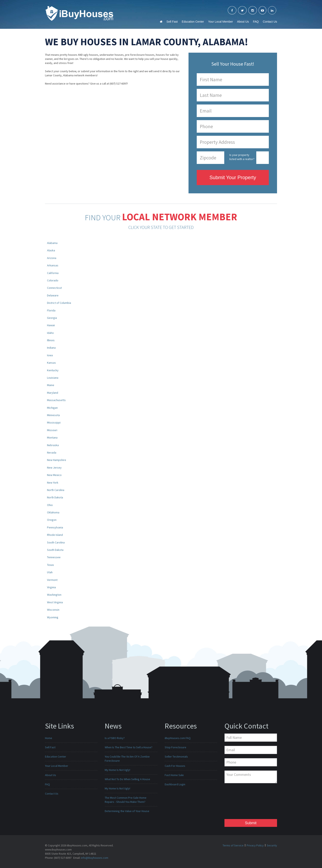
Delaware (53, 295)
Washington (54, 595)
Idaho (50, 333)
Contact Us (270, 22)
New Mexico (54, 475)
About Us (243, 22)
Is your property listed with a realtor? (242, 157)
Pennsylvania (55, 527)
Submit (251, 823)
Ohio (50, 505)
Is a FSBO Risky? (115, 738)
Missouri (52, 430)
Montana (52, 437)
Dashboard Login (175, 784)
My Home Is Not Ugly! (117, 770)
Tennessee (54, 557)
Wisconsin (53, 610)
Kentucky (53, 370)
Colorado (53, 280)
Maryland (53, 393)
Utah (50, 572)
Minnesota (53, 415)
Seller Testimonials (176, 757)
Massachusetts (56, 400)
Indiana (51, 348)
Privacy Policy (255, 845)
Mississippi (54, 422)
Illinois (51, 340)
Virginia (51, 587)
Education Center (193, 22)
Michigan (52, 408)
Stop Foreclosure (175, 747)
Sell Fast (172, 22)
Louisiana (53, 378)
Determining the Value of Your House (127, 811)
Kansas (51, 363)
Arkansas (53, 265)
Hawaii (51, 325)
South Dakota (55, 550)
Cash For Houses (175, 766)
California (53, 273)
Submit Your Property (233, 177)
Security (272, 845)
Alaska (51, 250)
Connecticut (54, 288)
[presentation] (241, 802)
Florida (51, 310)
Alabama (52, 243)
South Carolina (56, 542)
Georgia (52, 318)
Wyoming (53, 617)
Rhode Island (55, 535)
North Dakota (55, 497)
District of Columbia (59, 303)
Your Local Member (220, 22)
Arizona (52, 258)
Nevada (52, 453)
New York (53, 483)
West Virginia (55, 602)
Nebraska (53, 445)
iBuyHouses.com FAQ (178, 738)
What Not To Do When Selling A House (127, 779)
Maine (51, 385)
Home (49, 738)
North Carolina (56, 490)
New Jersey (54, 468)
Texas (51, 565)
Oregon (52, 520)
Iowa (50, 355)
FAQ (256, 22)
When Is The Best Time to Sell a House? (129, 747)
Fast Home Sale (174, 775)
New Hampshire (57, 460)
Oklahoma (53, 512)
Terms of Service (233, 845)
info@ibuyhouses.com (95, 858)
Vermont (52, 580)
